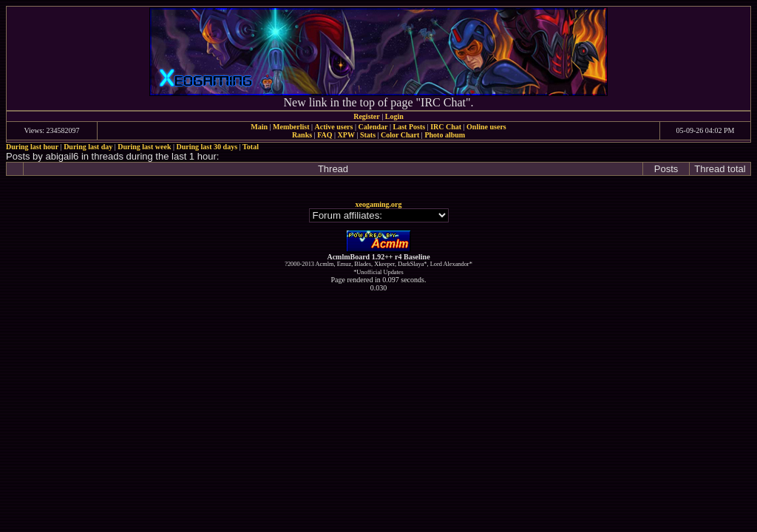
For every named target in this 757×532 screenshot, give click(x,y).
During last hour (32, 147)
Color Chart (400, 135)
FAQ (325, 135)
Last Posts (409, 127)
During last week (144, 147)
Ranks (302, 135)
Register (367, 116)
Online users (486, 127)
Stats (368, 135)
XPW (346, 135)
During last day (88, 147)
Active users (334, 127)
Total (251, 147)
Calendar (373, 127)
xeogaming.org (378, 204)
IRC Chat (446, 127)
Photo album (445, 135)
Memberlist (291, 127)
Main (259, 127)
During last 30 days (207, 147)
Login (394, 116)
